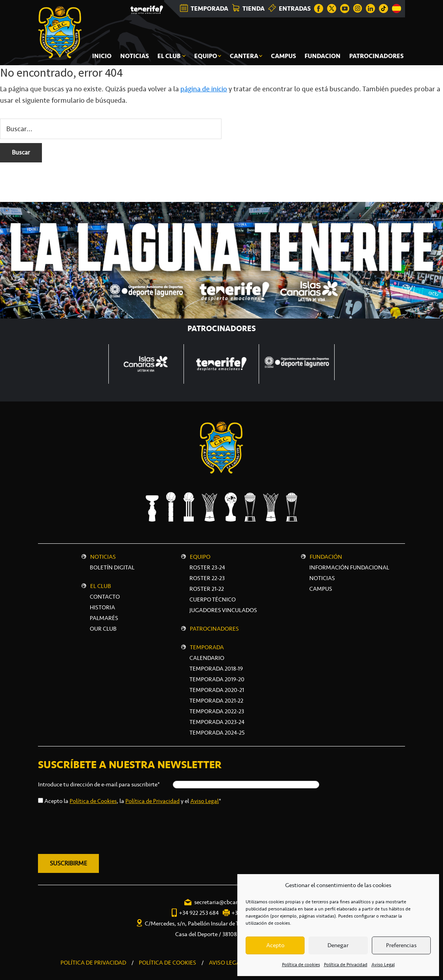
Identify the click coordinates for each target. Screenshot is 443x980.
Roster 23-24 (207, 567)
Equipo (200, 557)
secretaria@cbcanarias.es (226, 902)
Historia (102, 607)
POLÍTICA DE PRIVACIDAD (93, 963)
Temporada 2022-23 (217, 711)
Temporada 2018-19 (216, 669)
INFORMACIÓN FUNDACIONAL (349, 567)
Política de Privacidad (346, 965)
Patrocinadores (214, 629)
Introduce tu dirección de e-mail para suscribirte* (99, 784)
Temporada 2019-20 (217, 679)
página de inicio (204, 89)
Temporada (207, 647)
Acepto (275, 945)
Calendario (207, 658)
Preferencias (401, 945)
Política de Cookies (93, 801)
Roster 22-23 (207, 578)
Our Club (103, 629)
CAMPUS (321, 589)
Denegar (338, 945)
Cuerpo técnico (213, 599)
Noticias (103, 557)
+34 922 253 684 (199, 913)
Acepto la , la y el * (133, 801)
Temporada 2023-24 (217, 722)
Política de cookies (301, 965)
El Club (101, 586)
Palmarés (104, 618)
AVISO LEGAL (226, 963)
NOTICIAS (322, 578)
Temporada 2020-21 (217, 690)
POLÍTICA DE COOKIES (168, 963)
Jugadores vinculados (223, 610)
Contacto (105, 597)
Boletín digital (112, 567)
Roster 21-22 (207, 589)
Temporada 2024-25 (217, 733)
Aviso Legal (383, 965)
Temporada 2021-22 (216, 701)
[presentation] (98, 828)
